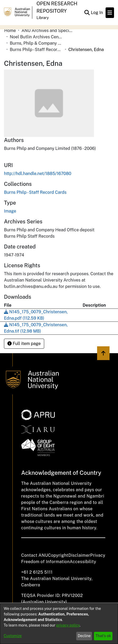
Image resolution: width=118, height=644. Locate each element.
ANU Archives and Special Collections (48, 31)
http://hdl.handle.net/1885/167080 (38, 174)
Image (10, 211)
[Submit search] (87, 13)
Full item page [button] (24, 344)
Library (43, 18)
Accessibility (83, 562)
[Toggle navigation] (110, 13)
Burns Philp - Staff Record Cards (36, 50)
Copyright (58, 555)
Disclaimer (79, 555)
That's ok (103, 636)
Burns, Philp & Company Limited (36, 43)
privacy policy (68, 625)
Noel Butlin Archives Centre (36, 37)
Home (10, 31)
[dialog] (59, 624)
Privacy (98, 555)
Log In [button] (97, 13)
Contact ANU (35, 555)
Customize (13, 636)
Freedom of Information (45, 562)
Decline (84, 636)
